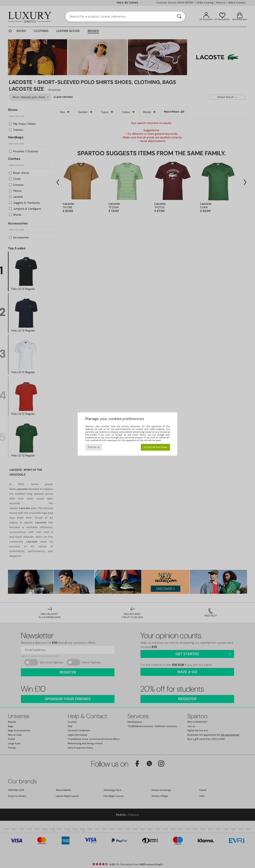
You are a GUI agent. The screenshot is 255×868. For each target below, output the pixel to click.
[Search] (179, 17)
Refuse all (94, 447)
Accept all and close (155, 447)
